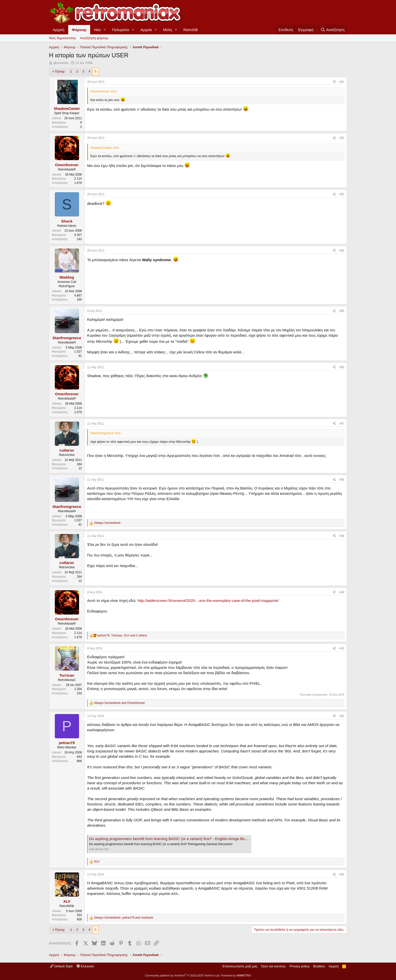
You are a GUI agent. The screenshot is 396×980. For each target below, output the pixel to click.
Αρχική (59, 30)
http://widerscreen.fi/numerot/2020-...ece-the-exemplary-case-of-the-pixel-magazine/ (208, 601)
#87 (342, 424)
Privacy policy (299, 966)
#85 (342, 311)
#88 (342, 480)
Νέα (97, 30)
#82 (342, 138)
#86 (342, 367)
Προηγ (60, 71)
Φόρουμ (79, 30)
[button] (105, 30)
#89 (342, 536)
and (119, 703)
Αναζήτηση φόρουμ (94, 38)
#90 (342, 592)
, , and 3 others (122, 635)
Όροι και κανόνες (274, 966)
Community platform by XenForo (183, 975)
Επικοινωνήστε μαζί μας (240, 966)
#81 (342, 82)
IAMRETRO (244, 975)
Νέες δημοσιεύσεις (63, 38)
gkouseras (61, 63)
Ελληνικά (85, 966)
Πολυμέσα (121, 30)
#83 (342, 194)
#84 (342, 251)
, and (123, 918)
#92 (342, 716)
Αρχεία (146, 30)
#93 (342, 874)
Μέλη (168, 30)
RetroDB (191, 30)
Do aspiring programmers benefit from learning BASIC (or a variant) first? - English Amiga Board (170, 839)
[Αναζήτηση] (332, 30)
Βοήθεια (319, 966)
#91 (342, 648)
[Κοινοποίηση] (334, 82)
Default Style (61, 966)
